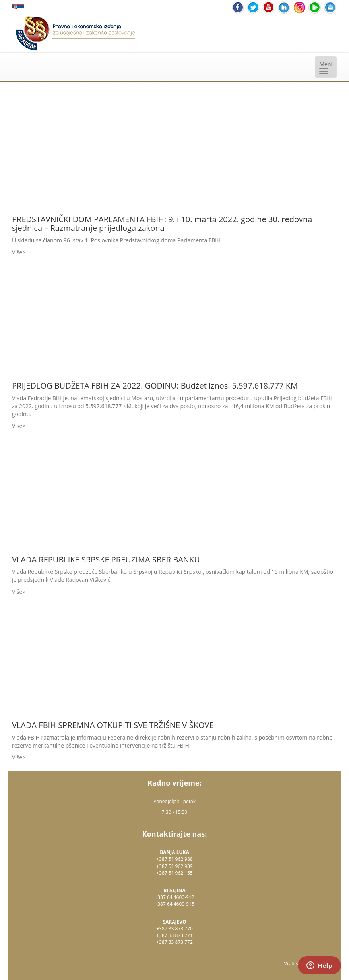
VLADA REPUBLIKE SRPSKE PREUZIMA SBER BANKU (106, 559)
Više (17, 252)
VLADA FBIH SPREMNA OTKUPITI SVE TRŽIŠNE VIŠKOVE (113, 725)
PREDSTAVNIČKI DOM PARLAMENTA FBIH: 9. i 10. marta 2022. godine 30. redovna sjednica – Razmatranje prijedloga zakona (162, 224)
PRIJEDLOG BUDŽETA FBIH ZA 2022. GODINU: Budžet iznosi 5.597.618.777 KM (155, 386)
